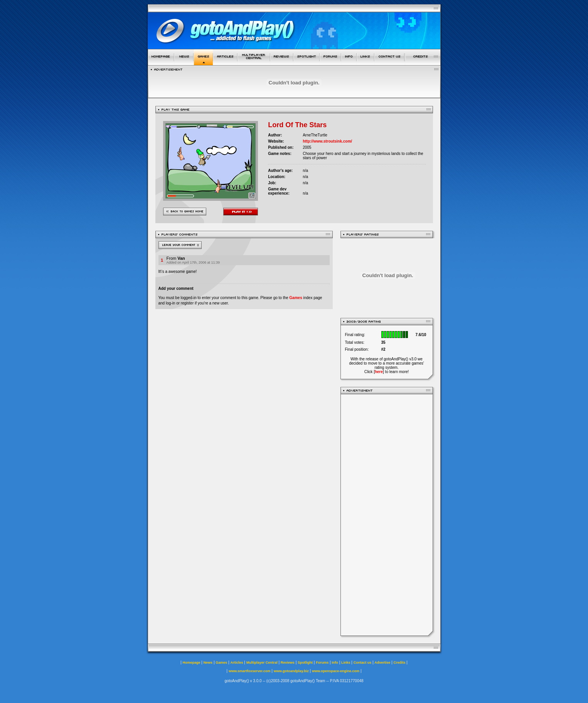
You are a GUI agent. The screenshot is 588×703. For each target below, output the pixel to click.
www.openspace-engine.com (336, 671)
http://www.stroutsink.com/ (327, 141)
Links (346, 663)
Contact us (363, 663)
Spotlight (305, 663)
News (208, 663)
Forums (322, 663)
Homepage (191, 663)
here (379, 372)
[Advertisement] (387, 515)
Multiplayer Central (262, 663)
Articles (237, 663)
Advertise (382, 663)
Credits (400, 663)
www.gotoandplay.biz (291, 671)
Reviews (288, 663)
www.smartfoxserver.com (250, 671)
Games (296, 298)
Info (335, 663)
